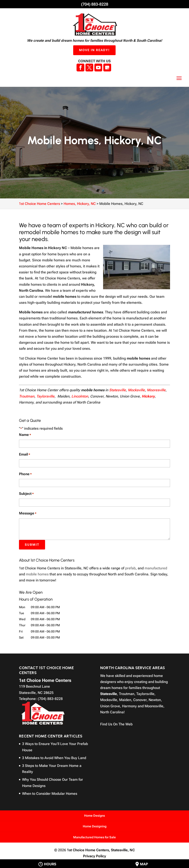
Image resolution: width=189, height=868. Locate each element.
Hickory (148, 396)
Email (25, 455)
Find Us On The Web (116, 724)
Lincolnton (80, 396)
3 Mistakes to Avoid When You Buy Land (54, 758)
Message (28, 513)
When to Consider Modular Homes (50, 794)
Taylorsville (45, 396)
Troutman (27, 396)
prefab (130, 568)
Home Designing (95, 826)
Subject (26, 494)
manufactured (156, 568)
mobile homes (37, 574)
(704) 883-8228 (95, 4)
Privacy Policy (94, 856)
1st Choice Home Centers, (101, 850)
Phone (25, 474)
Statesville (117, 390)
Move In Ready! (94, 50)
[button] (179, 78)
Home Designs (94, 816)
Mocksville (136, 390)
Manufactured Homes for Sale (94, 837)
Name (25, 435)
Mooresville (156, 390)
